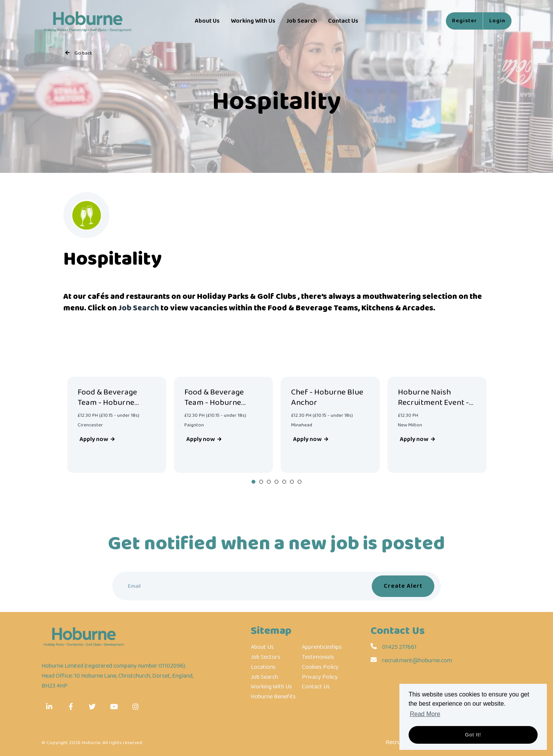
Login (497, 21)
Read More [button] (425, 714)
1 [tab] (253, 482)
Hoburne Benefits (273, 697)
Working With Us (253, 21)
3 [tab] (269, 482)
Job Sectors (266, 657)
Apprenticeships (322, 647)
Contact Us (343, 21)
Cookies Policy (320, 667)
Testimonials (318, 657)
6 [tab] (292, 482)
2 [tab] (261, 482)
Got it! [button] (473, 735)
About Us (207, 21)
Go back (83, 53)
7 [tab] (300, 482)
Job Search (301, 21)
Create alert (403, 586)
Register (464, 21)
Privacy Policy (320, 677)
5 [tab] (284, 482)
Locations (263, 667)
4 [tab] (276, 482)
